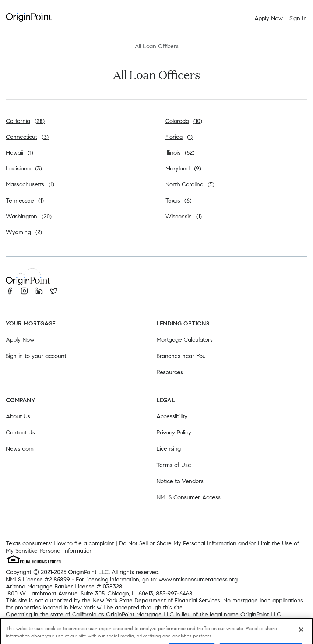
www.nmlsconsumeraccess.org (198, 579)
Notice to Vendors (180, 481)
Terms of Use (174, 465)
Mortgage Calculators (185, 340)
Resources (170, 372)
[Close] (301, 635)
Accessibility (172, 416)
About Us (18, 416)
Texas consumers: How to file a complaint (60, 543)
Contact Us (20, 432)
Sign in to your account (36, 356)
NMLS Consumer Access (189, 497)
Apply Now (20, 340)
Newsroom (20, 449)
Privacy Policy (174, 432)
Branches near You (181, 356)
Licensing (169, 449)
